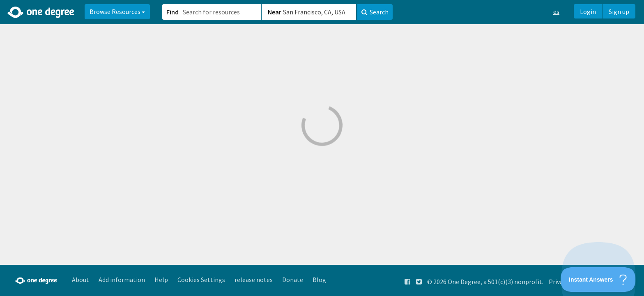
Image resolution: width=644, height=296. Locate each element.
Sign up (619, 12)
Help (161, 280)
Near (275, 12)
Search (375, 12)
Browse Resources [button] (117, 12)
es (556, 12)
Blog (319, 280)
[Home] (41, 12)
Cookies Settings (201, 280)
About (80, 280)
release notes (254, 280)
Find (172, 12)
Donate (293, 280)
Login (588, 12)
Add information (122, 280)
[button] (322, 148)
